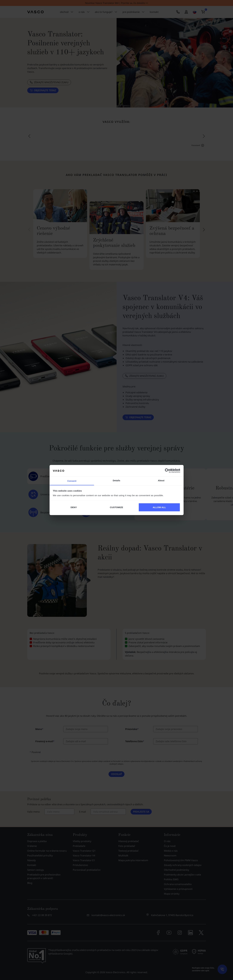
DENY (74, 507)
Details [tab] (117, 480)
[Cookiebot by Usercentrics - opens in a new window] (167, 471)
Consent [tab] (72, 481)
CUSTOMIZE (117, 507)
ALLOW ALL (159, 507)
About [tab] (161, 480)
